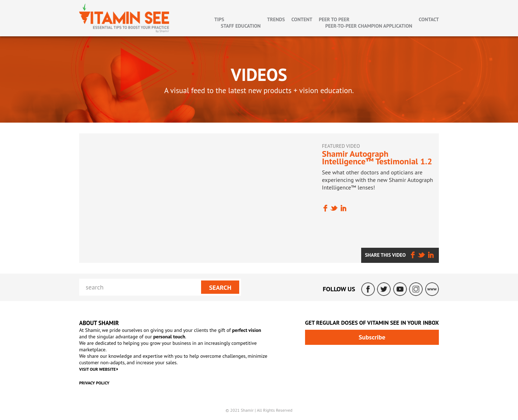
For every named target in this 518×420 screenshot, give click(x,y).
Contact (429, 19)
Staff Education (241, 26)
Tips (219, 19)
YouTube (400, 289)
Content (302, 19)
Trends (276, 19)
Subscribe (372, 337)
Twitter (384, 289)
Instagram (416, 289)
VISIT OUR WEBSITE (99, 369)
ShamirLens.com (432, 289)
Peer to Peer (334, 19)
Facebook (368, 289)
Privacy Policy (94, 383)
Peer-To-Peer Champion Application (369, 26)
